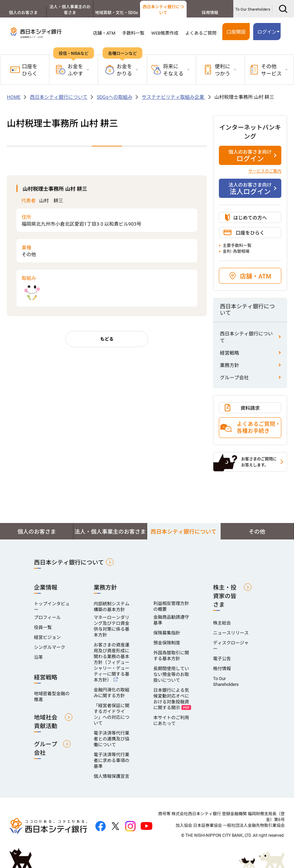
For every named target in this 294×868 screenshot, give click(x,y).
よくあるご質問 (201, 33)
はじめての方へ (250, 218)
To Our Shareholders (253, 9)
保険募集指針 (167, 633)
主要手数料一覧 (237, 246)
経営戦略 (230, 353)
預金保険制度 (167, 643)
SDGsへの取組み (115, 97)
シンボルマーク (50, 647)
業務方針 (230, 365)
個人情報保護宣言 (111, 776)
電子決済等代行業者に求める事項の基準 (111, 760)
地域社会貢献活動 (46, 722)
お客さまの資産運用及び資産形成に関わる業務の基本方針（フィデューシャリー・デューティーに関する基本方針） (111, 662)
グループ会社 (234, 378)
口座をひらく (24, 70)
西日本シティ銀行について (163, 10)
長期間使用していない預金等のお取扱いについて (171, 674)
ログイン (267, 32)
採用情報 (210, 13)
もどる (107, 339)
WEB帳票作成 (165, 33)
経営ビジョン (47, 637)
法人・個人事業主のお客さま (70, 10)
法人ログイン (250, 189)
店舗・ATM (104, 33)
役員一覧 (43, 627)
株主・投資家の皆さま (225, 596)
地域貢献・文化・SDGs (116, 13)
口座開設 (236, 32)
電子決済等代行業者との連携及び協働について (111, 739)
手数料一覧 (133, 33)
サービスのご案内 (265, 171)
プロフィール (47, 617)
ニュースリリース (231, 633)
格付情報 (222, 669)
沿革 (38, 657)
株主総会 (222, 623)
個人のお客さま (23, 13)
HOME (14, 97)
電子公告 (222, 659)
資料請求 (250, 408)
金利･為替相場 (236, 251)
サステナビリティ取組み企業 (173, 97)
